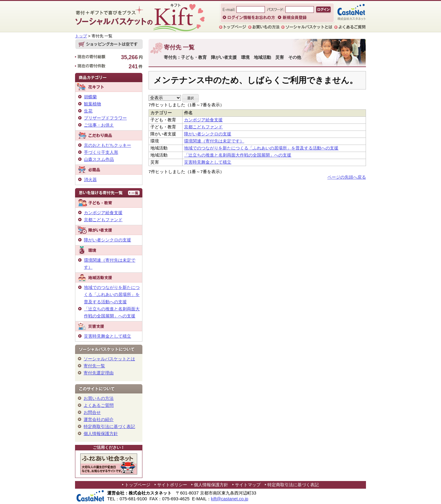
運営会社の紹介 (99, 419)
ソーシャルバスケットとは (109, 359)
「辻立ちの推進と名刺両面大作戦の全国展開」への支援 (238, 155)
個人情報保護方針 (101, 434)
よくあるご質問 (99, 405)
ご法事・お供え (99, 125)
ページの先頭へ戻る (347, 177)
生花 (88, 111)
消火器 (90, 180)
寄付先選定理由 (99, 373)
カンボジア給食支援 (203, 120)
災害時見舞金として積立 (208, 162)
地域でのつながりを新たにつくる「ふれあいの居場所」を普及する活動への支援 (261, 148)
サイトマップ (248, 485)
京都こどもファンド (203, 127)
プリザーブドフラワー (105, 118)
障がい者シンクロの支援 (208, 134)
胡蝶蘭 (90, 97)
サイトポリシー (172, 485)
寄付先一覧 (94, 366)
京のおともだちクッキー (107, 145)
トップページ (138, 485)
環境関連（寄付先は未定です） (214, 141)
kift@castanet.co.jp (230, 499)
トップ (81, 36)
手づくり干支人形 (101, 152)
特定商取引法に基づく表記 (109, 426)
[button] (190, 98)
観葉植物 (92, 104)
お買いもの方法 (99, 398)
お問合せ (92, 412)
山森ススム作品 (99, 159)
